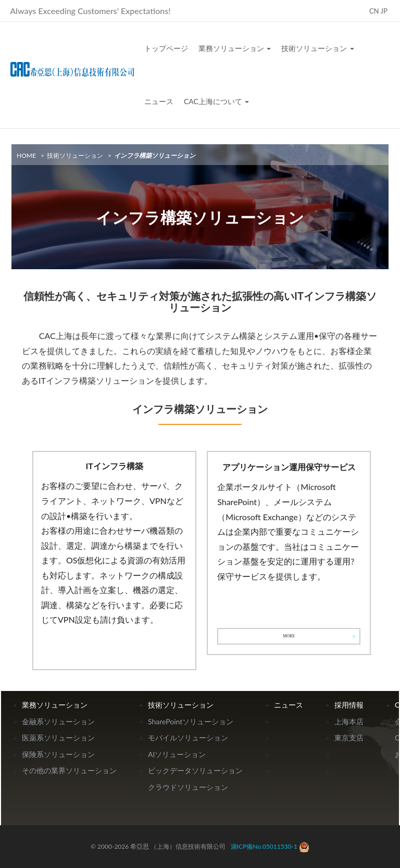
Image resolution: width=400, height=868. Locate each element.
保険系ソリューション (58, 754)
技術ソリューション (318, 48)
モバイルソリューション (188, 738)
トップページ (166, 48)
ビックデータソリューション (195, 770)
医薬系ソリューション (58, 738)
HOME (26, 155)
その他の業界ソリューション (69, 770)
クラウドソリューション (188, 787)
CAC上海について (217, 101)
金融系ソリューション (58, 721)
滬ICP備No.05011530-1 (264, 846)
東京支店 (349, 738)
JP (384, 11)
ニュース (159, 101)
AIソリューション (177, 754)
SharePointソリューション (191, 721)
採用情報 (349, 705)
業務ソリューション (235, 48)
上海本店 (349, 721)
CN (374, 11)
